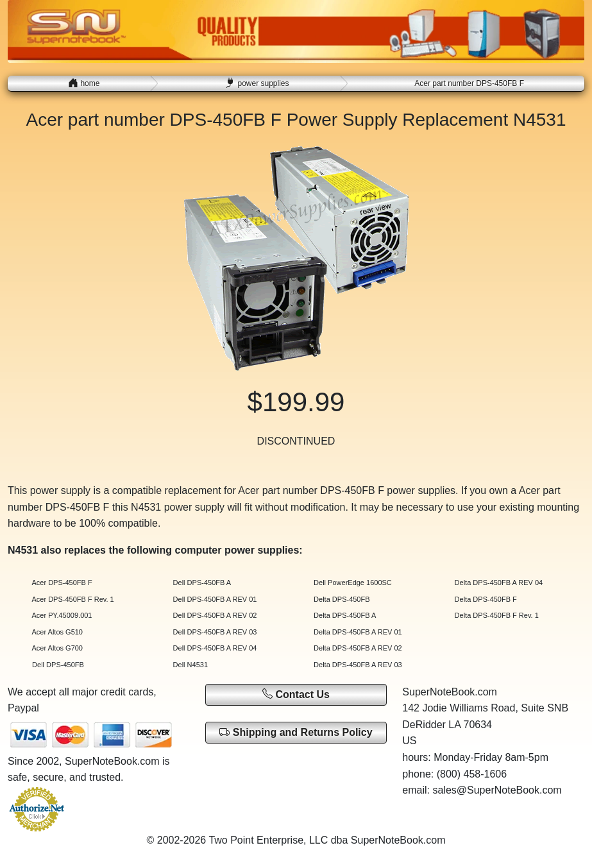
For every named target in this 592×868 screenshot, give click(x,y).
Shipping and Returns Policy (296, 732)
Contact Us (296, 694)
